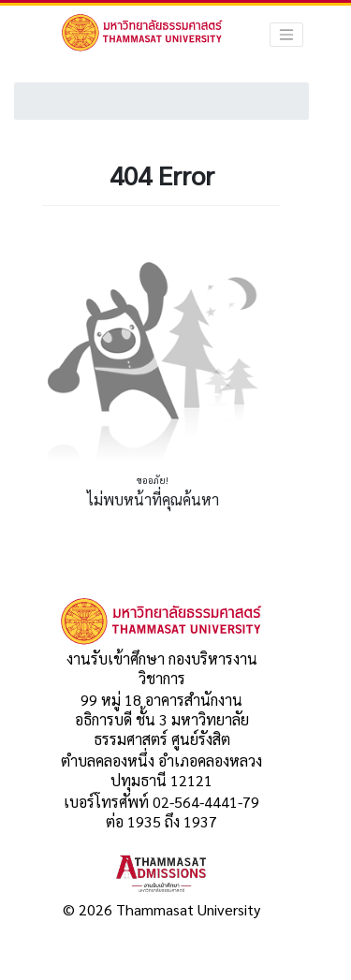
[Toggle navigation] (286, 35)
